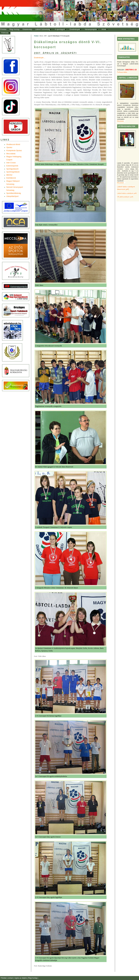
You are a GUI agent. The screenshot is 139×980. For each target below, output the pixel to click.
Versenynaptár (91, 29)
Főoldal (3, 29)
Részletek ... (121, 121)
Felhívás (5, 33)
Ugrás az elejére (21, 978)
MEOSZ (9, 175)
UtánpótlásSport (12, 196)
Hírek (104, 29)
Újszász (9, 147)
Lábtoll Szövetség (43, 29)
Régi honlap (14, 29)
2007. (46, 36)
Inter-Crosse (11, 163)
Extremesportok (12, 166)
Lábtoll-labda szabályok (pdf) (127, 193)
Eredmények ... (40, 58)
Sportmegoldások (13, 172)
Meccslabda (11, 154)
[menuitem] (3, 30)
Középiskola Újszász (14, 151)
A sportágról (60, 29)
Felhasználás (122, 72)
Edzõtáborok (11, 178)
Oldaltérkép (27, 29)
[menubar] (56, 31)
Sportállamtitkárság (14, 193)
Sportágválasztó (12, 169)
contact (11, 978)
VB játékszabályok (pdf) (125, 197)
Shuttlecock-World (13, 144)
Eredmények (75, 29)
